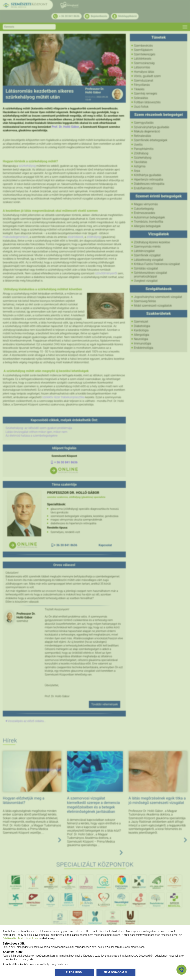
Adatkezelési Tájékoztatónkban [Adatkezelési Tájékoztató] (20, 938)
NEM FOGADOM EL (116, 972)
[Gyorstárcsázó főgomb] (181, 970)
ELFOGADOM (74, 972)
